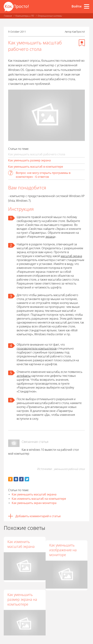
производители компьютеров (37, 348)
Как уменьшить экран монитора (34, 503)
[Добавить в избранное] (82, 43)
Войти (76, 6)
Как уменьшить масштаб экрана (34, 494)
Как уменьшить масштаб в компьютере (36, 167)
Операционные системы (50, 16)
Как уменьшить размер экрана (29, 160)
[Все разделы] (87, 6)
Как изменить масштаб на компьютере (39, 499)
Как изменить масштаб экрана (21, 544)
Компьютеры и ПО (25, 16)
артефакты (24, 376)
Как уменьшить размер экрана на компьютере (22, 595)
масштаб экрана (71, 256)
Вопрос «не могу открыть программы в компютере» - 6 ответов (43, 175)
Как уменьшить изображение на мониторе (65, 546)
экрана (50, 237)
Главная (8, 16)
